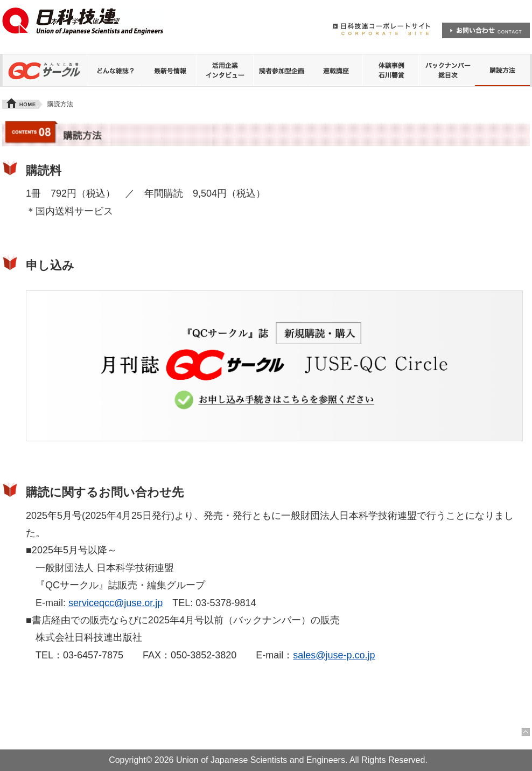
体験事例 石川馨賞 (391, 70)
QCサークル (44, 70)
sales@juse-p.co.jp (334, 655)
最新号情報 (170, 70)
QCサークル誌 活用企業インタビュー (225, 70)
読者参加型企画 (281, 70)
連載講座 (336, 70)
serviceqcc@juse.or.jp (115, 603)
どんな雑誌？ (114, 70)
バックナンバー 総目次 (447, 70)
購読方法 (502, 70)
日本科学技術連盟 (83, 25)
